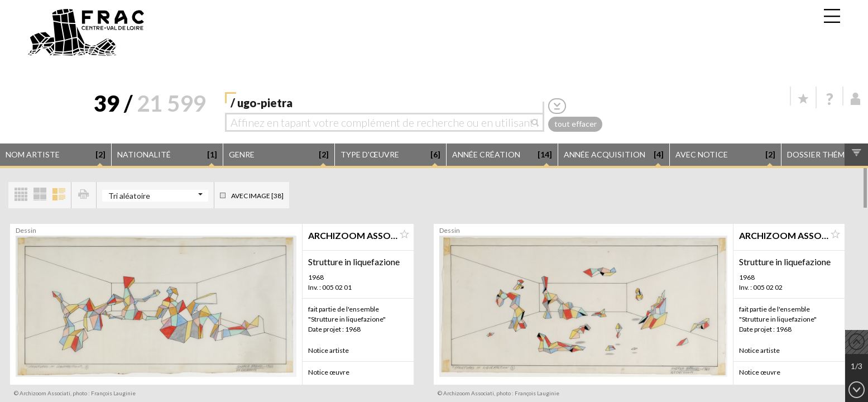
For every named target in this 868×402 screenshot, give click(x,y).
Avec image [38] (257, 196)
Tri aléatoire (129, 196)
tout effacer (576, 124)
